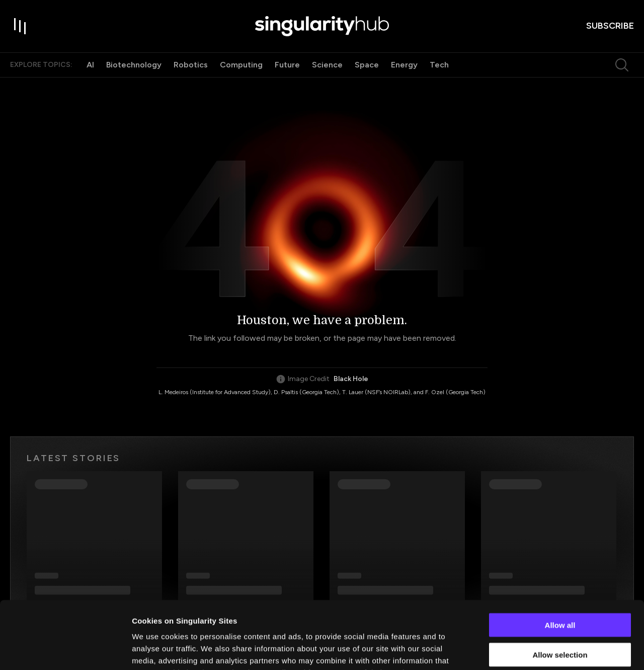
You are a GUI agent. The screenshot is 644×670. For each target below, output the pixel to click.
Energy (404, 65)
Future (287, 65)
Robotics (191, 65)
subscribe (610, 26)
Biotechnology (134, 65)
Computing (241, 65)
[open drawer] (20, 26)
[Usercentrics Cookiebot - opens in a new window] (65, 650)
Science (327, 65)
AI (90, 65)
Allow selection (560, 591)
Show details (528, 650)
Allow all (560, 562)
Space (367, 65)
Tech (439, 65)
